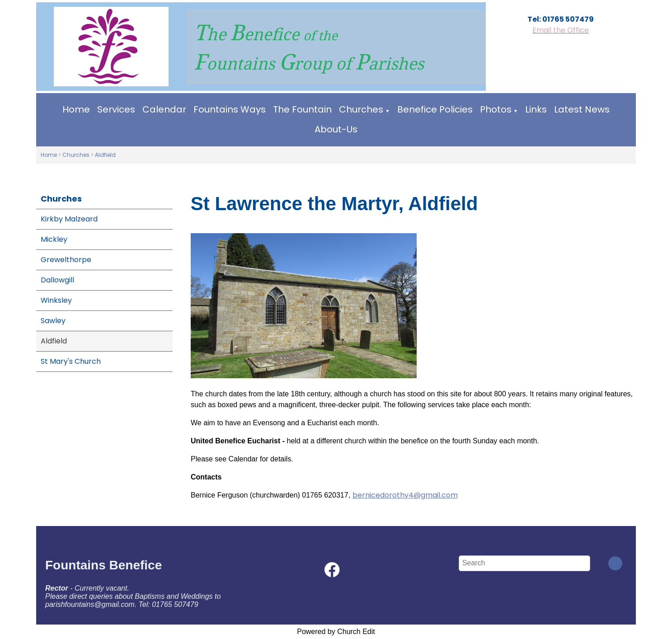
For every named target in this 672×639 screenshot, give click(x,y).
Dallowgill (57, 280)
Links (536, 109)
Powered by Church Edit (336, 632)
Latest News (582, 109)
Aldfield (105, 155)
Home (76, 109)
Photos (496, 109)
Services (116, 109)
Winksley (56, 300)
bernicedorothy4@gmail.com (405, 495)
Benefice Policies (435, 109)
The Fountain (302, 109)
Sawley (53, 321)
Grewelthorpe (66, 260)
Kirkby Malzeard (69, 219)
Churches (361, 109)
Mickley (54, 239)
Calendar (164, 109)
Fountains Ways (230, 109)
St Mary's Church (71, 361)
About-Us (336, 129)
